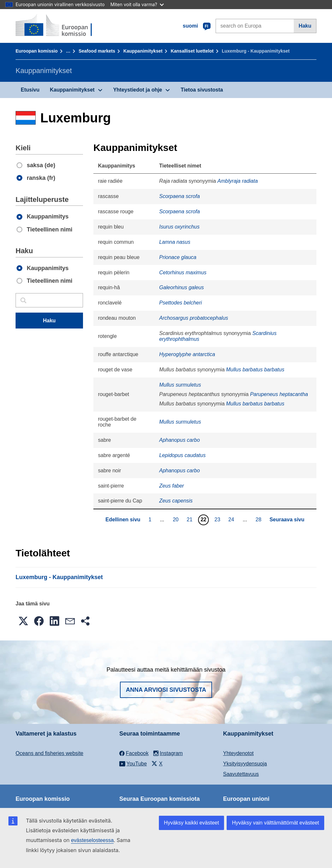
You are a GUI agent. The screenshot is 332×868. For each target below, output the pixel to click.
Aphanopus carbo (179, 440)
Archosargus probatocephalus (194, 318)
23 (218, 519)
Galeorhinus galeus (182, 287)
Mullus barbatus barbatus (255, 370)
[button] (23, 621)
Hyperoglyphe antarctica (187, 354)
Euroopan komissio (37, 51)
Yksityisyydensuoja (245, 764)
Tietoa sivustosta (202, 90)
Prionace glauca (178, 257)
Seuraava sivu (287, 520)
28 (259, 519)
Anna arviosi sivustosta (166, 690)
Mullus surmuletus (180, 385)
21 (190, 519)
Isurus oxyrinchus (179, 227)
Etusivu (30, 90)
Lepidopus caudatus (182, 455)
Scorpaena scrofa (179, 196)
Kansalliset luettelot (192, 51)
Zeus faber (172, 486)
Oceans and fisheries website (49, 753)
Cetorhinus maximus (183, 273)
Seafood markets (97, 51)
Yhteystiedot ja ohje (138, 90)
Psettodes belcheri (181, 303)
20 (177, 519)
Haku (305, 26)
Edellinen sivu (123, 520)
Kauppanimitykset (143, 51)
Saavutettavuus (241, 774)
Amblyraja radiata (238, 181)
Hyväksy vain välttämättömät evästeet (275, 823)
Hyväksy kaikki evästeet (192, 823)
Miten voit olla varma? (137, 4)
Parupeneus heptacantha (279, 394)
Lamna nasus (175, 242)
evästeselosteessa (92, 840)
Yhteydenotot (238, 753)
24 (232, 519)
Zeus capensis (176, 501)
